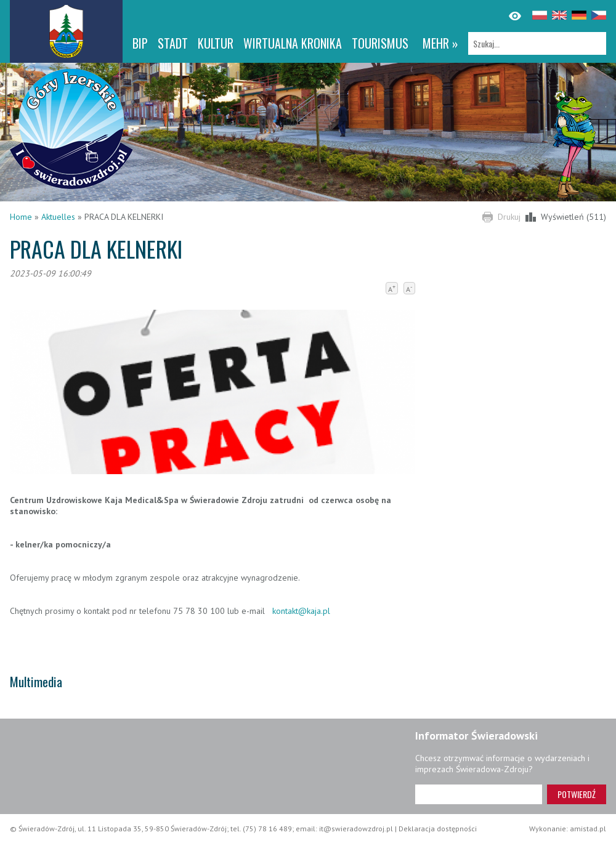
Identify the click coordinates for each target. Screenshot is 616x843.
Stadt (173, 43)
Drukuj (509, 217)
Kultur (216, 43)
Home (21, 217)
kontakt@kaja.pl (301, 611)
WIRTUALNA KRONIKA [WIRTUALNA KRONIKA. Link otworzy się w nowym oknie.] (293, 43)
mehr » (440, 43)
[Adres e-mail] (479, 794)
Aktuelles (58, 217)
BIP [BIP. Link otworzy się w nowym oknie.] (140, 43)
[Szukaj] (537, 43)
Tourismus (380, 43)
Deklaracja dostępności (438, 829)
